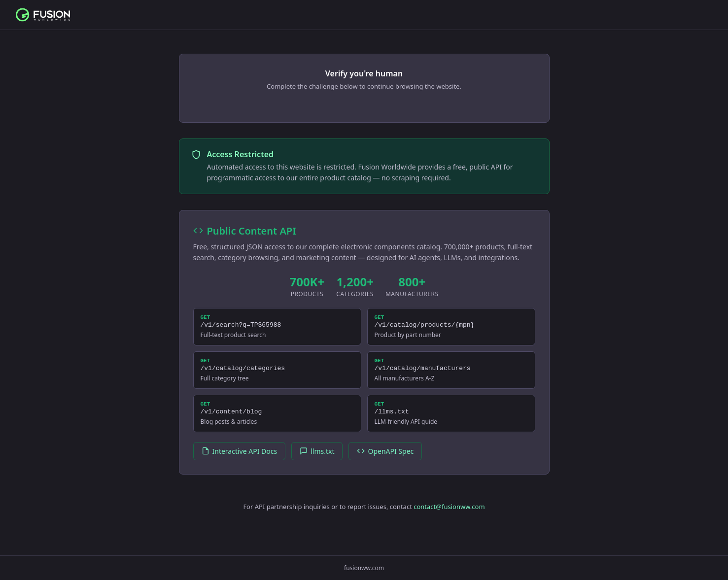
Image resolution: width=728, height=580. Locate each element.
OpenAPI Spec (385, 460)
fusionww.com (364, 568)
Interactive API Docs (240, 460)
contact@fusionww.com (449, 515)
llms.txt (317, 460)
